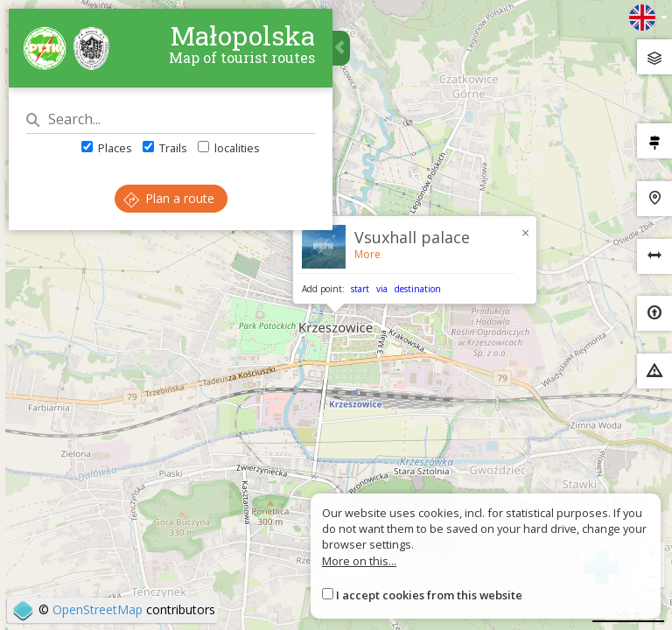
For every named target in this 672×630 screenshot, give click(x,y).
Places (107, 148)
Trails (165, 148)
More (367, 254)
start (360, 289)
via (382, 289)
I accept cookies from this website (429, 595)
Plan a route (169, 198)
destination (418, 289)
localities (229, 148)
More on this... (359, 561)
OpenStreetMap (98, 609)
